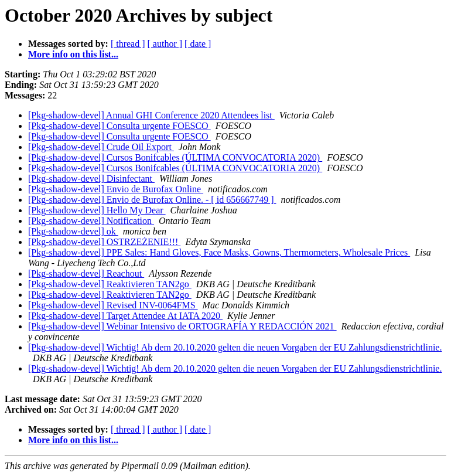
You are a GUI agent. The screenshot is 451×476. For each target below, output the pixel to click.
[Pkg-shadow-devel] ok (73, 231)
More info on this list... (73, 54)
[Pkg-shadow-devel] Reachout (86, 273)
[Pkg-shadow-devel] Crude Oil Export (101, 147)
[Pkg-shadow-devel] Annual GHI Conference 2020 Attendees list (151, 115)
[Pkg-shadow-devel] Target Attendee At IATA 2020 (125, 316)
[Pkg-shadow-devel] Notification (91, 221)
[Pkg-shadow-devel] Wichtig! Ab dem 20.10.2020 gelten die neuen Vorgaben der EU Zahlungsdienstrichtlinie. (235, 347)
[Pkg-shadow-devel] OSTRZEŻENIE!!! (104, 242)
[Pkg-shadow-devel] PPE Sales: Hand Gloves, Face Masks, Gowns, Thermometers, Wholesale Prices (219, 252)
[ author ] (165, 44)
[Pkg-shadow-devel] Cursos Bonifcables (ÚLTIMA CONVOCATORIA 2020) (175, 157)
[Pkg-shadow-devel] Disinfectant (91, 178)
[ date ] (198, 44)
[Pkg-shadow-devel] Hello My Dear (97, 210)
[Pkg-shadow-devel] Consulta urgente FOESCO (119, 126)
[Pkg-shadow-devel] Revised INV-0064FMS (113, 305)
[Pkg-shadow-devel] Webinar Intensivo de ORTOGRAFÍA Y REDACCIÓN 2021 (182, 326)
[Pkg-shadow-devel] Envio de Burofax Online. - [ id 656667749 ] (152, 200)
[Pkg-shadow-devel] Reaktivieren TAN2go (110, 284)
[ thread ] (128, 44)
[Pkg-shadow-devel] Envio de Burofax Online (116, 189)
